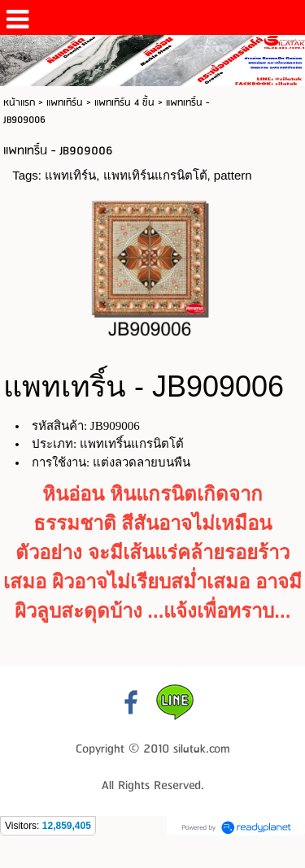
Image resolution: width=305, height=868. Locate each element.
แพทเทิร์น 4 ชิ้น (124, 103)
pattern (233, 175)
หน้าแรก (19, 103)
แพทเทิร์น (65, 103)
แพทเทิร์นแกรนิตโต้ (155, 175)
